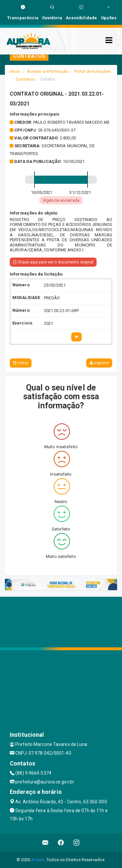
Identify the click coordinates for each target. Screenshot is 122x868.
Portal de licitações (92, 71)
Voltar (21, 363)
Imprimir (99, 363)
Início (15, 71)
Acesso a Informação (48, 71)
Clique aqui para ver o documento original (53, 262)
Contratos (25, 79)
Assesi (38, 860)
